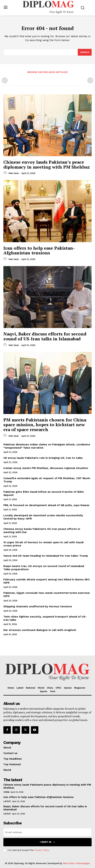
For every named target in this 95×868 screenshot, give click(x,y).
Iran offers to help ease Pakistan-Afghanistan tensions (39, 250)
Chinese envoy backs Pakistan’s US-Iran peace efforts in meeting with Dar (42, 531)
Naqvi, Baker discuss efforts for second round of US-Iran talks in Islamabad (45, 336)
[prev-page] (5, 80)
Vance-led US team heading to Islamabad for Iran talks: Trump (46, 556)
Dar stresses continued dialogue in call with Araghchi (40, 630)
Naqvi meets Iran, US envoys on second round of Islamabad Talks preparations (44, 568)
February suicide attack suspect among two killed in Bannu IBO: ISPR (47, 581)
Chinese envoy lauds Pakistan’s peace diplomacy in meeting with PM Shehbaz (47, 164)
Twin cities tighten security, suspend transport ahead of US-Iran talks (45, 618)
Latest (7, 801)
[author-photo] (6, 173)
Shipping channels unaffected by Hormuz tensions (38, 606)
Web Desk (14, 173)
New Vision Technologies (76, 863)
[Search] (85, 52)
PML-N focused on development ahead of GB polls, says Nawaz (46, 505)
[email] (47, 832)
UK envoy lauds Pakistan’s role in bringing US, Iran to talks (43, 458)
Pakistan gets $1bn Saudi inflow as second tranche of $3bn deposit (44, 493)
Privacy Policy (41, 850)
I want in (48, 842)
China (6, 792)
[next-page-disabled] (90, 80)
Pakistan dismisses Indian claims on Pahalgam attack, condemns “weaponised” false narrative (47, 446)
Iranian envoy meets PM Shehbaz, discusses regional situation (46, 468)
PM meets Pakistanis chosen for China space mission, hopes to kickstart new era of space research (45, 425)
